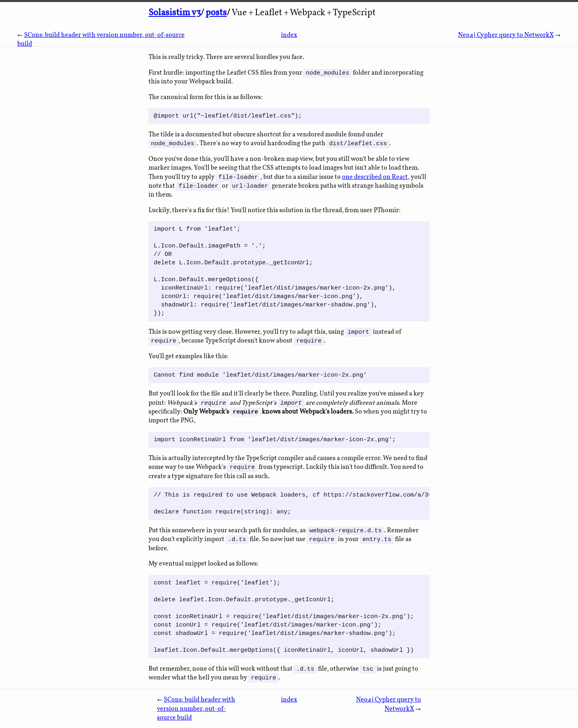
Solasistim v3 (175, 13)
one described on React (375, 178)
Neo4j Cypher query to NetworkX (506, 35)
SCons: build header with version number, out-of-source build (196, 714)
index (289, 35)
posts (216, 13)
